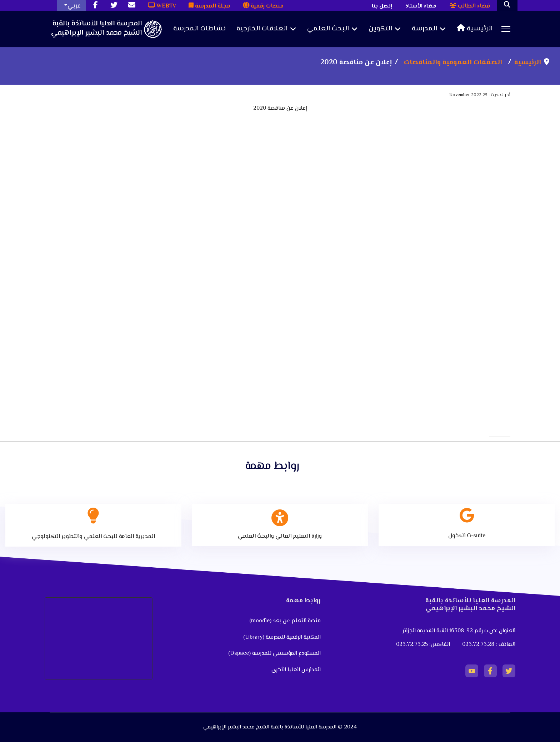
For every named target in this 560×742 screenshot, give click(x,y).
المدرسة (424, 29)
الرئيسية (475, 29)
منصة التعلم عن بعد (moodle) (284, 621)
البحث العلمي (328, 29)
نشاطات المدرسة (199, 29)
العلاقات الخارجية (262, 29)
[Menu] (506, 29)
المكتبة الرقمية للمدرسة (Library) (282, 638)
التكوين (380, 29)
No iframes (280, 244)
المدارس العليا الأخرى (296, 670)
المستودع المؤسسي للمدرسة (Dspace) (274, 654)
